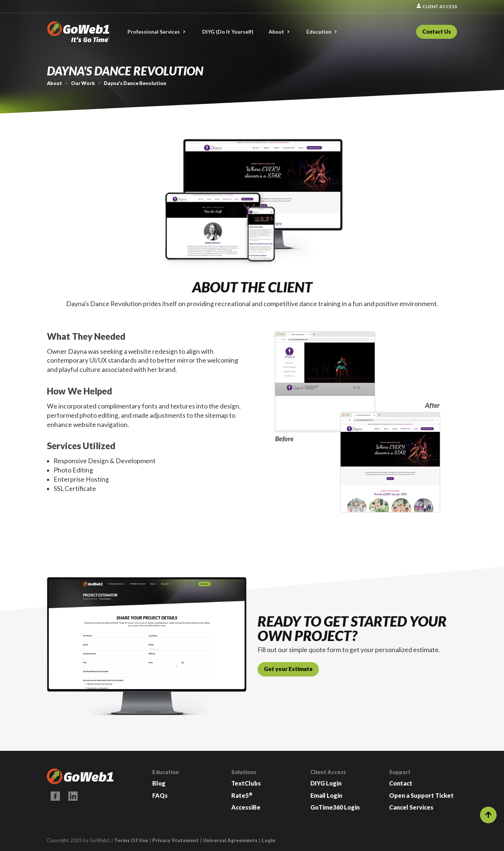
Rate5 (242, 795)
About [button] (276, 32)
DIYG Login (326, 783)
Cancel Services (411, 807)
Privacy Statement (176, 840)
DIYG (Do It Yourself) (228, 32)
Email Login (326, 795)
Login (268, 840)
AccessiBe (246, 807)
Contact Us (437, 32)
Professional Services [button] (154, 32)
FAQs (160, 795)
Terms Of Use (131, 840)
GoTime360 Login (335, 807)
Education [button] (319, 32)
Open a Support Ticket (421, 795)
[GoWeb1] (78, 31)
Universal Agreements (230, 840)
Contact (401, 783)
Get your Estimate (288, 669)
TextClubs (246, 783)
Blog (159, 783)
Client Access (436, 6)
